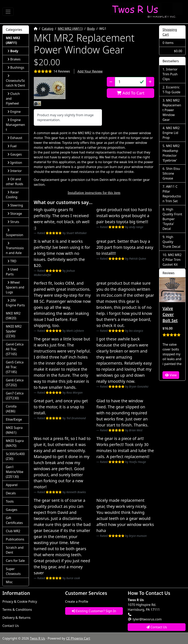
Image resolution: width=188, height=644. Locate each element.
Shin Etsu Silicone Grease (171, 173)
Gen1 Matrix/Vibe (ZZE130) (15, 472)
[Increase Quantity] (150, 82)
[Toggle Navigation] (8, 12)
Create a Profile (77, 601)
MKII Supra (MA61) (14, 430)
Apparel (12, 485)
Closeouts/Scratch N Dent (15, 81)
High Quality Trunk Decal (171, 242)
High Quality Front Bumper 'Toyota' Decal (172, 219)
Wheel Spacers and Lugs (15, 287)
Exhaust (15, 138)
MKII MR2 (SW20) (13, 316)
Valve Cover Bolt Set (170, 314)
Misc (9, 582)
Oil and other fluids (14, 181)
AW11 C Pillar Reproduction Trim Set (172, 194)
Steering (15, 205)
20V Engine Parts (15, 303)
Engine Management (15, 125)
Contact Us (11, 626)
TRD (12, 261)
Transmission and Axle (15, 248)
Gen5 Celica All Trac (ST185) (15, 367)
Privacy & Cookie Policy (20, 601)
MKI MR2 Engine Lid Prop (171, 133)
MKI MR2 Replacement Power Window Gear (172, 110)
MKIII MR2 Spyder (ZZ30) (14, 331)
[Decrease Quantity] (111, 82)
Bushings (16, 67)
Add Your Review (90, 71)
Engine (14, 112)
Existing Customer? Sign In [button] (94, 611)
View (171, 375)
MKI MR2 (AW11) (70, 29)
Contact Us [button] (157, 627)
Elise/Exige (14, 419)
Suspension (14, 233)
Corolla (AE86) (11, 409)
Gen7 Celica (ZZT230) (15, 396)
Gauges (15, 154)
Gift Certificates (14, 520)
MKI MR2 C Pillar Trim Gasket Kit (172, 260)
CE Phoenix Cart (78, 638)
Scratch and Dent (15, 550)
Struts (13, 222)
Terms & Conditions (17, 610)
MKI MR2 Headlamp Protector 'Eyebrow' (171, 153)
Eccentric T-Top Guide (171, 90)
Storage (15, 214)
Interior (15, 171)
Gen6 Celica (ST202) (15, 383)
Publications (15, 539)
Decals (11, 493)
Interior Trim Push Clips (170, 74)
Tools (10, 501)
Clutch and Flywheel (13, 99)
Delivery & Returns (16, 618)
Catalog (48, 29)
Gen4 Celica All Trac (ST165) (15, 349)
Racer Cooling (12, 195)
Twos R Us (37, 638)
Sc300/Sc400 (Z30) (15, 456)
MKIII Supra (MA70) (15, 443)
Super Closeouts (13, 571)
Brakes (14, 59)
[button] (50, 88)
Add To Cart (131, 93)
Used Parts (12, 272)
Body (91, 29)
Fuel (12, 146)
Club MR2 (13, 531)
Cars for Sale (15, 561)
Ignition (15, 163)
